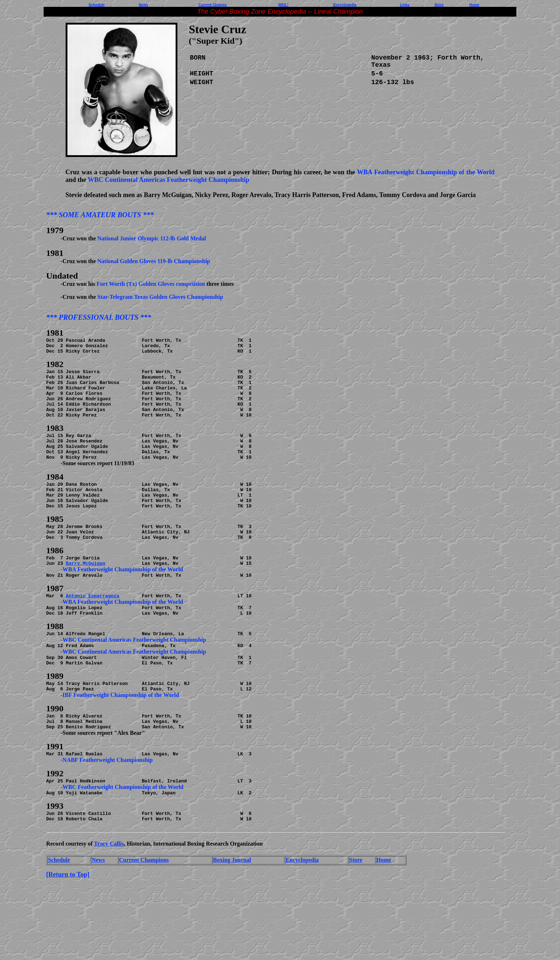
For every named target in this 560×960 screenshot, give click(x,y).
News (144, 5)
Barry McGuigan (86, 598)
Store (356, 923)
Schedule (59, 923)
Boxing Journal (232, 923)
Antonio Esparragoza (93, 633)
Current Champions (144, 923)
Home (384, 923)
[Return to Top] (68, 937)
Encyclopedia (302, 923)
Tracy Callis (109, 906)
